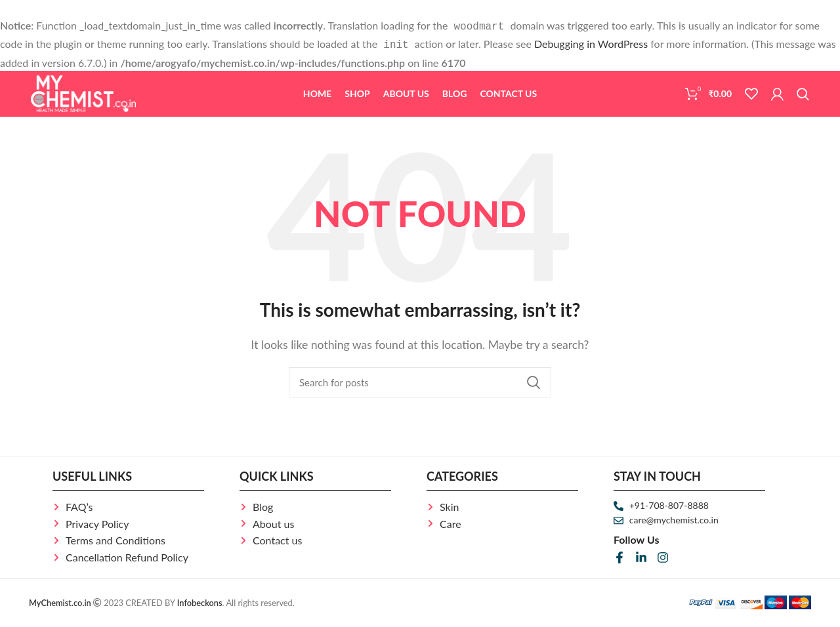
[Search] (803, 96)
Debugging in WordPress (591, 42)
